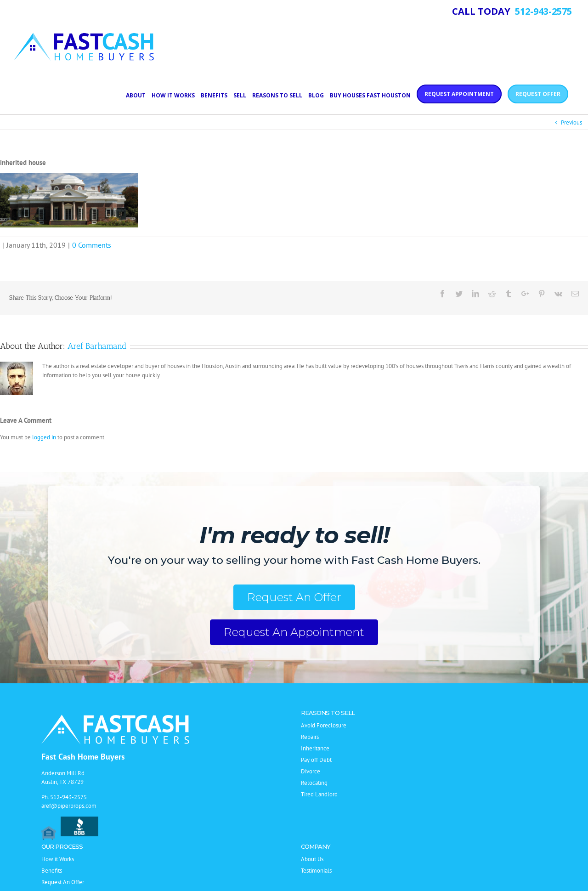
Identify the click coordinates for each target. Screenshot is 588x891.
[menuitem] (139, 95)
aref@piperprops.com (69, 806)
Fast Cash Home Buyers (83, 757)
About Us (312, 859)
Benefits (52, 871)
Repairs (310, 737)
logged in (44, 437)
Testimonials (316, 871)
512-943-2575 (68, 797)
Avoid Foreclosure (324, 725)
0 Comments (92, 245)
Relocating (314, 783)
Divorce (311, 771)
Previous (571, 122)
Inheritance (315, 748)
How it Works (58, 859)
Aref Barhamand (97, 346)
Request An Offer (294, 597)
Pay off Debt (316, 760)
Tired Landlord (319, 794)
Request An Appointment (294, 632)
